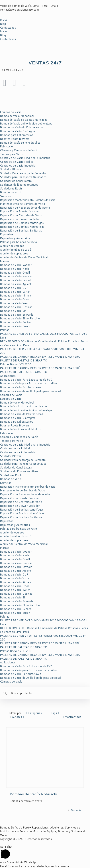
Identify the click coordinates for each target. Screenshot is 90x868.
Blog (3, 24)
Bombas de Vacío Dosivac (16, 307)
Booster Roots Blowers (15, 139)
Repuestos (7, 234)
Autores (17, 717)
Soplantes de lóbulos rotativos (19, 185)
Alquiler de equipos (12, 246)
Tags (54, 713)
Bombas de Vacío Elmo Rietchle (20, 318)
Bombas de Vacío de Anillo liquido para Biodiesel (30, 391)
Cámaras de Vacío (11, 395)
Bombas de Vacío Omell (15, 273)
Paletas (5, 330)
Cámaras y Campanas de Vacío (19, 150)
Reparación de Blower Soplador (20, 219)
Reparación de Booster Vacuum (20, 211)
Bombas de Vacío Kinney (15, 295)
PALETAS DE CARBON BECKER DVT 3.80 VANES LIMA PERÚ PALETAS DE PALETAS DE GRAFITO (40, 359)
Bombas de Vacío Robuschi (33, 794)
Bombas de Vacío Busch (15, 326)
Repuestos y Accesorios (15, 238)
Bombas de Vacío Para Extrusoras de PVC (26, 380)
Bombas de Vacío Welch (15, 303)
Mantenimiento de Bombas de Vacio (22, 204)
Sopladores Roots (11, 188)
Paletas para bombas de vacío (18, 242)
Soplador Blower (11, 169)
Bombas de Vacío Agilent (16, 284)
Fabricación (7, 146)
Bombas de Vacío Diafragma (18, 131)
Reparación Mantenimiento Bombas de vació (28, 200)
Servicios (6, 196)
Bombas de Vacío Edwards (17, 315)
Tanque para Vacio (12, 154)
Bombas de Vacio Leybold (16, 280)
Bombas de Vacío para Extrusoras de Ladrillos (29, 383)
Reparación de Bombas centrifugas (22, 223)
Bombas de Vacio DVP (14, 288)
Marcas (5, 261)
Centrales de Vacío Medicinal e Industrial (26, 158)
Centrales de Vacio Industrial (18, 166)
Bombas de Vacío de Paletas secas (22, 127)
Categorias (35, 713)
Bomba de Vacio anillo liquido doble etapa (26, 123)
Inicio (3, 20)
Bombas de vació (11, 192)
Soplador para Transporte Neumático (23, 177)
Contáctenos (8, 28)
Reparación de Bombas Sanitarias (21, 231)
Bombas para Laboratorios (17, 135)
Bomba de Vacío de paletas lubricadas (24, 120)
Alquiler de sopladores (14, 253)
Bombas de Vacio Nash (14, 269)
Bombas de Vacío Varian (15, 292)
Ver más (76, 810)
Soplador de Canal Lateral (16, 181)
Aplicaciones (8, 376)
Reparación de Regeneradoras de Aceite (25, 208)
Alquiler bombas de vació (16, 250)
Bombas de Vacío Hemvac (16, 276)
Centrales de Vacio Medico (17, 162)
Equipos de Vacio (11, 112)
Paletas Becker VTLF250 (16, 364)
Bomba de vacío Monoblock (17, 116)
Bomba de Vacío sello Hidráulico (20, 143)
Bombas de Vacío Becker (16, 322)
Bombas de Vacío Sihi (14, 311)
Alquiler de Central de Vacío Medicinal (24, 257)
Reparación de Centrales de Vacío (21, 215)
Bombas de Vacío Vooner (16, 265)
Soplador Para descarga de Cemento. (23, 173)
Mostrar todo (72, 717)
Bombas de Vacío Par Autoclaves (21, 387)
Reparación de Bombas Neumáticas (22, 227)
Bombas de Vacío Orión (15, 299)
